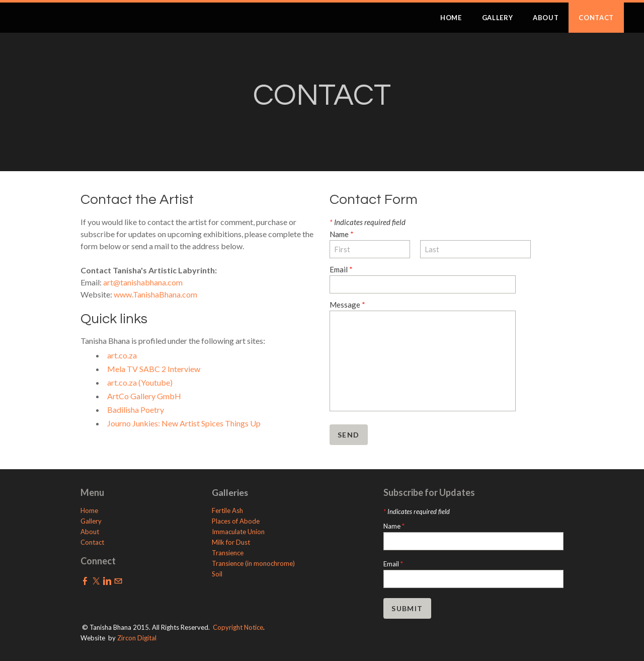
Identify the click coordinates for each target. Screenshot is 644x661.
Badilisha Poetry (136, 410)
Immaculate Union (239, 532)
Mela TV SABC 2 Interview (154, 369)
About (90, 532)
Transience (228, 553)
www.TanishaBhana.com (155, 294)
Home (89, 510)
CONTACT (596, 18)
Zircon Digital (137, 638)
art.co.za (122, 355)
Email (341, 269)
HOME (451, 18)
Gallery (91, 521)
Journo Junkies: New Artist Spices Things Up (184, 423)
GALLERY (498, 18)
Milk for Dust (231, 542)
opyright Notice (240, 627)
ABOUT (546, 18)
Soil (217, 574)
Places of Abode (236, 521)
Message (347, 305)
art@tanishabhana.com (143, 282)
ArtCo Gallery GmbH (144, 396)
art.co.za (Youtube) (140, 382)
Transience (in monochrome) (253, 563)
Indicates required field (368, 222)
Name (342, 234)
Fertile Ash (227, 510)
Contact (92, 542)
